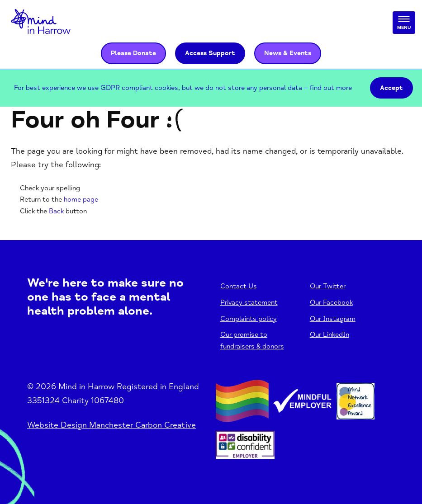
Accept (391, 88)
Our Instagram (333, 319)
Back (56, 211)
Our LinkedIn (330, 335)
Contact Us (239, 286)
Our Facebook (331, 303)
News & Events (288, 53)
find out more (331, 88)
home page (81, 200)
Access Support (210, 53)
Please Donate (133, 53)
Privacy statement (249, 303)
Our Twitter (328, 286)
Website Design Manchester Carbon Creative (111, 425)
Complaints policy (249, 319)
